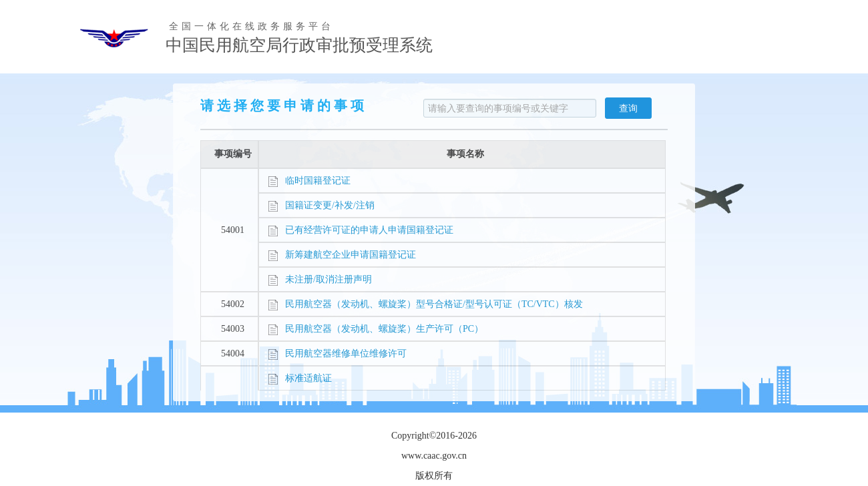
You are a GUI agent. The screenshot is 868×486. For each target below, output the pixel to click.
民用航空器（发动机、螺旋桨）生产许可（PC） (376, 329)
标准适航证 (300, 378)
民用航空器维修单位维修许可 (337, 353)
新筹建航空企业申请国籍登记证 (342, 255)
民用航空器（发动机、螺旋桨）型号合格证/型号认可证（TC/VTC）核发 (425, 304)
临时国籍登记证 (309, 181)
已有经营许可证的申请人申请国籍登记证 (361, 230)
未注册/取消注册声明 (320, 279)
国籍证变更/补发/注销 (321, 205)
